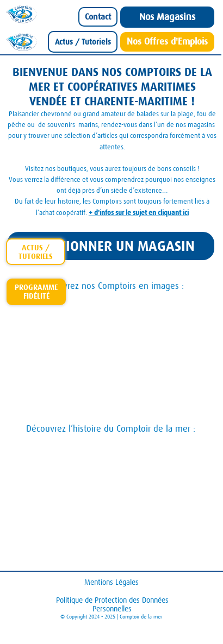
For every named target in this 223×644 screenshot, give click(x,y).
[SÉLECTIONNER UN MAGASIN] (111, 246)
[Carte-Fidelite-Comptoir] (36, 292)
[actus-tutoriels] (36, 252)
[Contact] (98, 17)
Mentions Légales (112, 582)
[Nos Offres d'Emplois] (167, 42)
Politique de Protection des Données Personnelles (112, 604)
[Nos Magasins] (167, 17)
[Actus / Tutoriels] (83, 42)
